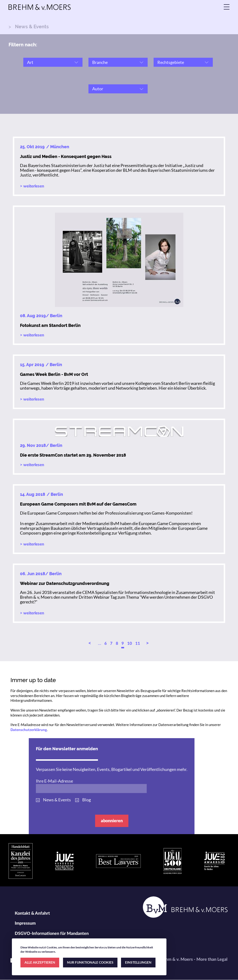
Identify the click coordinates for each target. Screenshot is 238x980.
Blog (87, 800)
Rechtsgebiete (171, 62)
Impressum (25, 923)
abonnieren (112, 821)
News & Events (57, 800)
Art (30, 62)
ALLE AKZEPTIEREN (40, 962)
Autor (98, 89)
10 (130, 643)
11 (138, 643)
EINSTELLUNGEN (138, 962)
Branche (100, 62)
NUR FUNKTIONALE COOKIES (90, 962)
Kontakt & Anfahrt (32, 913)
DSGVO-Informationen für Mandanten (52, 934)
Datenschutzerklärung (29, 730)
